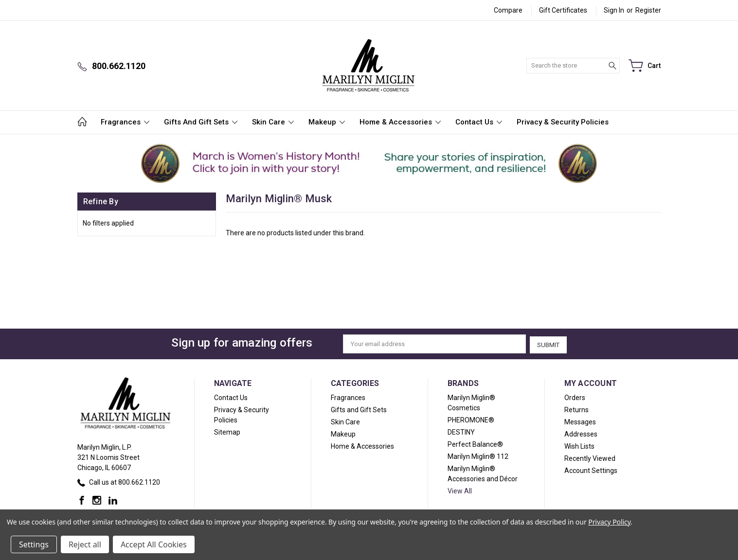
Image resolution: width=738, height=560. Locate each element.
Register (648, 10)
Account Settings (591, 470)
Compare (508, 10)
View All (460, 490)
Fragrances (125, 122)
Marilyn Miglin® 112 (478, 455)
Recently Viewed (590, 457)
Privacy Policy (609, 522)
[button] (153, 163)
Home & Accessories (400, 122)
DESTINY (461, 431)
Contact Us (479, 122)
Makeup (327, 122)
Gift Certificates (563, 10)
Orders (575, 397)
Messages (580, 421)
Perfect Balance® (475, 443)
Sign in (614, 10)
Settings (34, 544)
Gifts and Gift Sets (201, 122)
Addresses (581, 433)
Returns (576, 409)
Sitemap (227, 431)
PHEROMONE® (471, 419)
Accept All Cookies (154, 544)
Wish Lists (579, 445)
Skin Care (273, 122)
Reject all (85, 544)
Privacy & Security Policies (563, 122)
